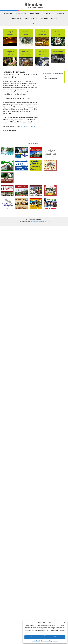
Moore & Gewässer (35, 13)
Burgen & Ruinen (48, 13)
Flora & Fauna (44, 18)
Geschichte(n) (61, 13)
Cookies (49, 222)
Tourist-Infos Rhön (29, 126)
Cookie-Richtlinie (36, 641)
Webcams (54, 18)
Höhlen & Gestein (21, 13)
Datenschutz (42, 222)
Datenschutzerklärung (46, 641)
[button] (65, 622)
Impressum (56, 641)
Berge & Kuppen (8, 13)
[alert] (53, 78)
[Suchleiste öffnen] (34, 23)
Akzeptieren (35, 637)
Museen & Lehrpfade (31, 18)
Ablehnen (55, 637)
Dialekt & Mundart (16, 18)
